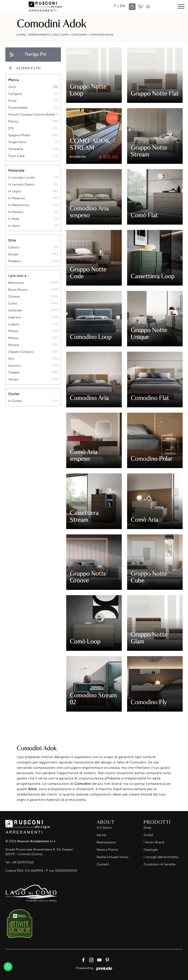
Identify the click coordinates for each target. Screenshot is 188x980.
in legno (15, 191)
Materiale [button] (16, 170)
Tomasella (16, 149)
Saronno (14, 366)
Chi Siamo (104, 828)
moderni (15, 261)
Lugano (14, 324)
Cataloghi (151, 850)
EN (123, 6)
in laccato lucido (21, 178)
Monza (13, 338)
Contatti (103, 864)
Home (21, 35)
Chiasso (14, 297)
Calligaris (15, 94)
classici (14, 247)
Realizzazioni (106, 842)
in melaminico (19, 205)
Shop (147, 828)
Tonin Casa (16, 156)
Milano (13, 331)
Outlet (148, 835)
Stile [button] (12, 240)
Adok (12, 87)
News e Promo (107, 850)
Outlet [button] (14, 394)
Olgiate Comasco (21, 352)
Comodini (79, 35)
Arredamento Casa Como (48, 35)
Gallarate (15, 310)
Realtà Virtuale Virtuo (113, 857)
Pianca (13, 121)
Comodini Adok (101, 35)
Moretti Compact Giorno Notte (31, 115)
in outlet (15, 401)
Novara (14, 345)
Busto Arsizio (18, 290)
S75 (11, 128)
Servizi (102, 835)
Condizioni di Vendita (159, 864)
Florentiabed (18, 108)
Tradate (14, 372)
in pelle (14, 219)
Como (13, 303)
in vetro (14, 226)
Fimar (12, 101)
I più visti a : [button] (18, 276)
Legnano (15, 317)
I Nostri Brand (154, 842)
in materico (17, 198)
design (13, 254)
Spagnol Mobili (19, 135)
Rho (11, 359)
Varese (13, 379)
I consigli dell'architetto (161, 857)
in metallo (16, 212)
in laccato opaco (21, 184)
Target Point (17, 142)
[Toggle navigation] (181, 7)
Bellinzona (16, 283)
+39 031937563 (22, 862)
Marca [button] (14, 80)
